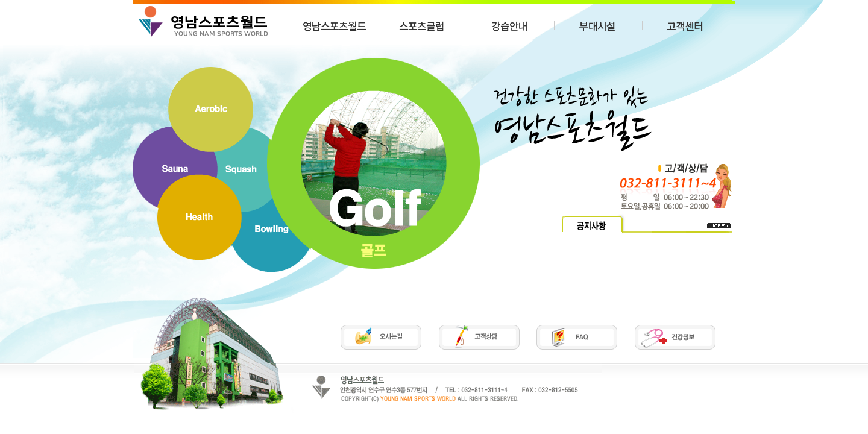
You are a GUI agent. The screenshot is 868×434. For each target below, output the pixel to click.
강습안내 (509, 26)
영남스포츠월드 (334, 26)
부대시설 (597, 26)
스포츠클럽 (422, 26)
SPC (203, 21)
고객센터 (685, 26)
